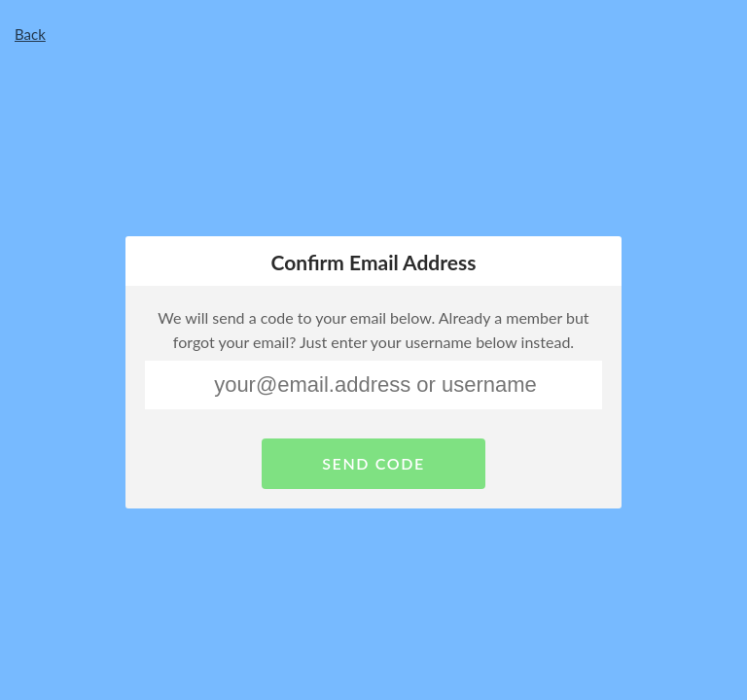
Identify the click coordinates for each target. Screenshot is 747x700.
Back (30, 34)
